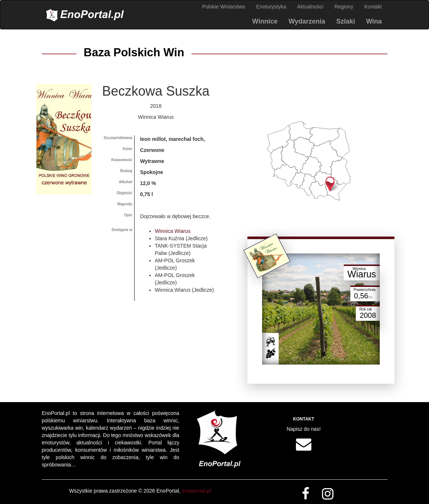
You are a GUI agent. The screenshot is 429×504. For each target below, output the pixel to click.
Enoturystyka (271, 7)
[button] (330, 184)
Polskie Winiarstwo (224, 7)
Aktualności (310, 7)
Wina (374, 21)
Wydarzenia (307, 21)
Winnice (265, 21)
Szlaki (346, 21)
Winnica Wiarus (173, 231)
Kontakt (373, 7)
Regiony (344, 7)
